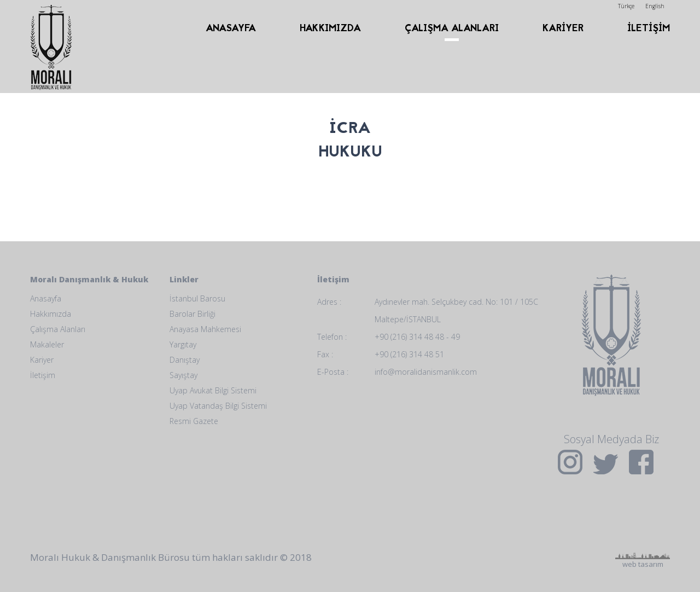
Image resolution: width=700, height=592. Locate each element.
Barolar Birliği (192, 314)
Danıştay (185, 360)
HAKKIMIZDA (330, 29)
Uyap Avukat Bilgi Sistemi (213, 390)
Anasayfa (46, 298)
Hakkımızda (51, 314)
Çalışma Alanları (58, 329)
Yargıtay (183, 344)
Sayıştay (183, 375)
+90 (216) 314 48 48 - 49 (417, 337)
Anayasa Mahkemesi (205, 329)
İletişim (43, 375)
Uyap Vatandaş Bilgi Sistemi (218, 406)
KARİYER (563, 29)
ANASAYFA (231, 29)
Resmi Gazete (194, 421)
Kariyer (42, 360)
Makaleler (47, 344)
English (655, 6)
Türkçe (626, 6)
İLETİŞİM (649, 29)
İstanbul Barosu (197, 298)
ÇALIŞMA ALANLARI (452, 29)
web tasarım (643, 518)
